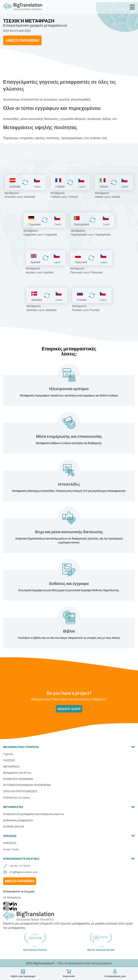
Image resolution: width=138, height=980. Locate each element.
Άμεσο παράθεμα (22, 40)
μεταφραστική (29, 923)
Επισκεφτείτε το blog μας (19, 891)
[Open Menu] (132, 7)
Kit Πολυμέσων (12, 897)
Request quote (69, 709)
